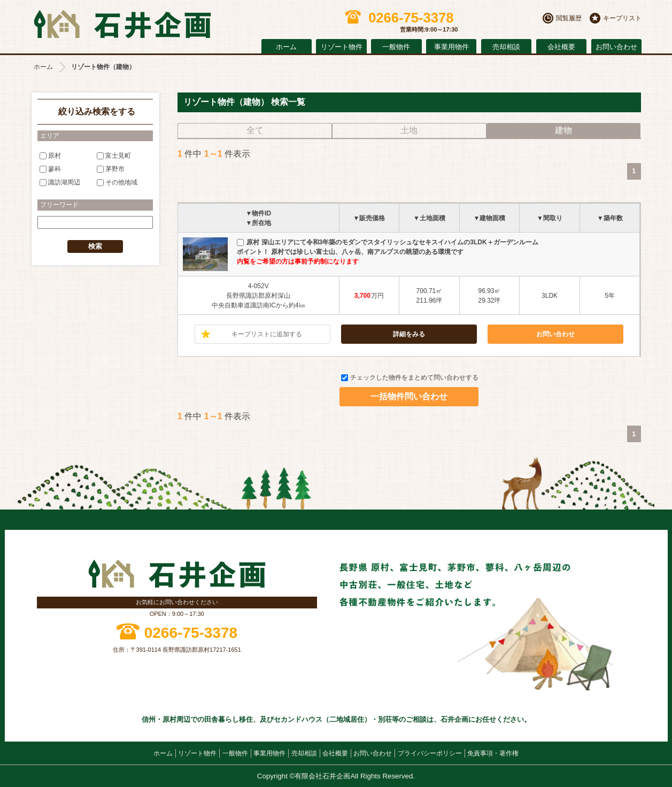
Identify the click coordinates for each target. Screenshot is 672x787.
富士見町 (114, 155)
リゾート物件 (342, 47)
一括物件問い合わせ (409, 396)
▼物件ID (258, 213)
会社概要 (561, 47)
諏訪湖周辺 (60, 182)
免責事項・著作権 (493, 753)
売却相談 (506, 47)
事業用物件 (451, 47)
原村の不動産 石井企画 (122, 24)
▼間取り (550, 218)
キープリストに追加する (267, 334)
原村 (50, 155)
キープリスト (622, 18)
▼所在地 (258, 223)
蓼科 (50, 169)
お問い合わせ (616, 47)
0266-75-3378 (191, 633)
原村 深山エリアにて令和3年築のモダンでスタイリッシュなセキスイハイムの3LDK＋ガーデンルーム (387, 242)
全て (255, 130)
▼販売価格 (369, 218)
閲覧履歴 (569, 18)
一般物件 (396, 47)
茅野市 (111, 169)
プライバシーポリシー (430, 753)
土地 (409, 130)
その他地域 (117, 182)
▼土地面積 (429, 218)
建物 (563, 130)
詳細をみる (409, 334)
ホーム (286, 47)
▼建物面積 (490, 218)
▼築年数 (610, 218)
